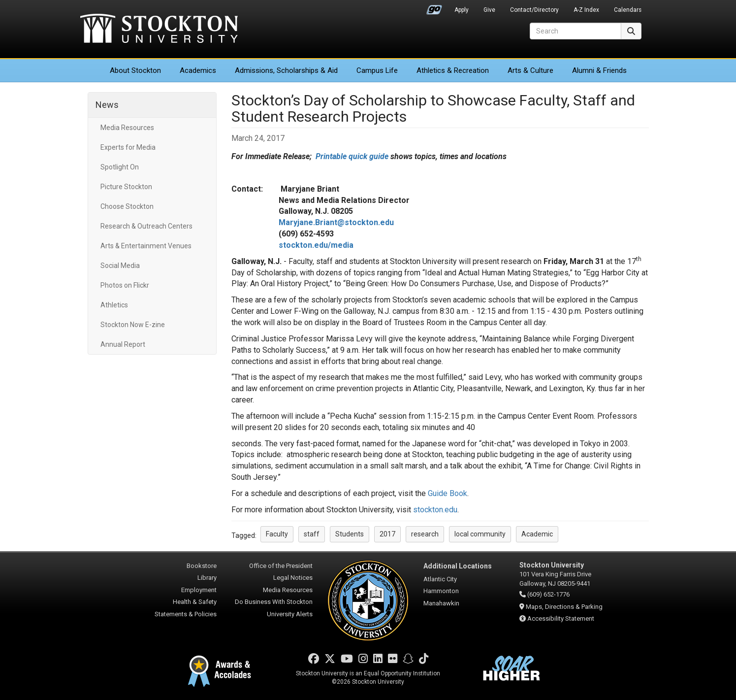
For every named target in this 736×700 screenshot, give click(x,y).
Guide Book (448, 493)
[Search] (576, 31)
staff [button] (312, 534)
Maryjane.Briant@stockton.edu (336, 222)
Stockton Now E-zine (133, 325)
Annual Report (123, 344)
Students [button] (350, 534)
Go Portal (434, 7)
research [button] (425, 534)
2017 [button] (387, 534)
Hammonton (441, 591)
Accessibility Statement (561, 618)
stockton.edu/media (316, 245)
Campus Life (377, 70)
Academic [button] (537, 534)
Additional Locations (458, 566)
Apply (462, 10)
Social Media (120, 266)
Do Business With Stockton (274, 602)
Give (489, 10)
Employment (199, 590)
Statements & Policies (186, 614)
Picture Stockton (126, 187)
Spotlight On (120, 167)
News (107, 105)
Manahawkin (441, 603)
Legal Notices (293, 578)
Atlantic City (440, 579)
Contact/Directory (534, 10)
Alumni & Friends (599, 70)
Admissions (286, 70)
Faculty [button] (277, 534)
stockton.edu (435, 510)
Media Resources (127, 128)
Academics (198, 70)
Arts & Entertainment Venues (146, 246)
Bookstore (202, 566)
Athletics (453, 70)
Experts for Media (128, 147)
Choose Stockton (127, 206)
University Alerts (290, 614)
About (135, 70)
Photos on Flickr (125, 285)
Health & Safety (195, 602)
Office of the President (281, 566)
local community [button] (480, 534)
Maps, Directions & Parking (564, 607)
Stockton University (159, 30)
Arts (530, 70)
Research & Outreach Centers (146, 226)
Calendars (628, 10)
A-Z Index (586, 10)
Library (207, 578)
